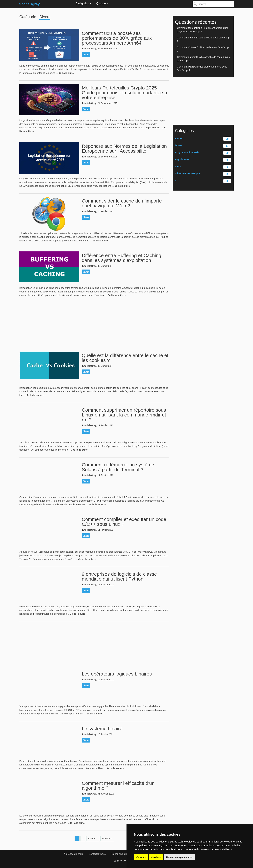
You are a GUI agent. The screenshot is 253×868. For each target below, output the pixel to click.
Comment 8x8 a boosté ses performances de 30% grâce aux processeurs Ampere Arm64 (117, 38)
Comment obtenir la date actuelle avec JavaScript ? (204, 39)
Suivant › (93, 839)
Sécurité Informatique (203, 174)
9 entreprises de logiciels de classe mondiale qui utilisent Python (119, 576)
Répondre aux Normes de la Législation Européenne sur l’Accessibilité (124, 148)
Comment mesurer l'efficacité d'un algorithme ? (118, 786)
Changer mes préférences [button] (179, 857)
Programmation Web (203, 153)
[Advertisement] (94, 326)
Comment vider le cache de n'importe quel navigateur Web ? (122, 203)
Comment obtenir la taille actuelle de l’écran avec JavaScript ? (203, 59)
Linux (203, 167)
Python (203, 139)
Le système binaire (102, 729)
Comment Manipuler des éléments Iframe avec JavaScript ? (202, 68)
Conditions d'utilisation (124, 854)
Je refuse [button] (156, 857)
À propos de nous (73, 854)
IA (203, 181)
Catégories (83, 3)
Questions (103, 3)
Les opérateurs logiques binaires (117, 674)
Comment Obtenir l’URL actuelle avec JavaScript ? (203, 49)
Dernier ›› (107, 839)
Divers (86, 55)
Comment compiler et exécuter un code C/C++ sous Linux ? (124, 522)
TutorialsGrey (89, 49)
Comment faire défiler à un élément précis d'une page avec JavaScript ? (203, 30)
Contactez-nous (97, 854)
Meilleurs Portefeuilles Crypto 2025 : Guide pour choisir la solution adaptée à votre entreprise (124, 93)
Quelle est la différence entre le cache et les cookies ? (125, 358)
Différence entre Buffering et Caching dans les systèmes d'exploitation (122, 258)
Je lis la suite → (68, 73)
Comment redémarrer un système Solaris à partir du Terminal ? (118, 467)
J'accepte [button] (141, 857)
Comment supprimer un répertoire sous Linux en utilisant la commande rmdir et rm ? (124, 415)
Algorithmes (203, 160)
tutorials (30, 4)
